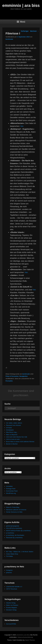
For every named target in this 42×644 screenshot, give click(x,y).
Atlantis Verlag (11, 603)
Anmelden (9, 486)
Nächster (34, 31)
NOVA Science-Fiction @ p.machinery (18, 531)
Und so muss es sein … (14, 439)
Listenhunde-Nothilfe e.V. (14, 587)
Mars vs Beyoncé (12, 435)
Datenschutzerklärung (25, 637)
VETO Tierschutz (12, 589)
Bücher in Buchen (12, 444)
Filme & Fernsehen (12, 376)
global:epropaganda (13, 526)
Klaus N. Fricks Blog (13, 507)
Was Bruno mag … (12, 432)
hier (22, 126)
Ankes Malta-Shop (12, 554)
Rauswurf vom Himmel (13, 425)
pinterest (9, 573)
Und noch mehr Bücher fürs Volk (17, 437)
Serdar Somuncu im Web (14, 512)
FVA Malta (9, 556)
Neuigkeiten (24, 376)
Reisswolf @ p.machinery (14, 538)
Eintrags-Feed (11, 489)
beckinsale (9, 39)
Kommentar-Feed (12, 491)
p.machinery (10, 533)
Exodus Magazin (12, 608)
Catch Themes (30, 640)
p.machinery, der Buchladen (15, 535)
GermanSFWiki (11, 624)
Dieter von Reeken (12, 605)
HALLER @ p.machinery (14, 528)
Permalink (9, 381)
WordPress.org (11, 493)
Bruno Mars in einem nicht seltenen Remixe (20, 442)
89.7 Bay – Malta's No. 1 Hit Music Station (20, 552)
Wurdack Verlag (11, 610)
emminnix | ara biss (21, 5)
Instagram (9, 570)
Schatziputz (10, 430)
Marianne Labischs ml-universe (16, 510)
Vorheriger (24, 31)
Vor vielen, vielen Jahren (14, 423)
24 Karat (9, 428)
